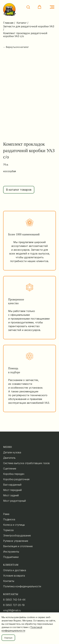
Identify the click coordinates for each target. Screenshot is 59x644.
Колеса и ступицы (14, 525)
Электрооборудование (17, 535)
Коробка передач (14, 474)
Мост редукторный (14, 501)
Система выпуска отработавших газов (26, 463)
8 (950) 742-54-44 (14, 600)
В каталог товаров (19, 190)
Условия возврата (14, 576)
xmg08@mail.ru (12, 610)
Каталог (22, 23)
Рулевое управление (16, 541)
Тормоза (8, 530)
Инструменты (11, 552)
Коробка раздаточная (16, 479)
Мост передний (12, 490)
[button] (28, 7)
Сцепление (10, 469)
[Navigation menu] (52, 7)
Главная (8, 23)
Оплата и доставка (15, 570)
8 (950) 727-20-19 (14, 605)
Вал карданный (12, 485)
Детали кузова (12, 452)
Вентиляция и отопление (18, 546)
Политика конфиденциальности (22, 586)
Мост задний (11, 495)
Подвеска (9, 519)
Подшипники (11, 557)
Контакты (9, 581)
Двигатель (9, 458)
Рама (6, 514)
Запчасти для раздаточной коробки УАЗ (29, 26)
